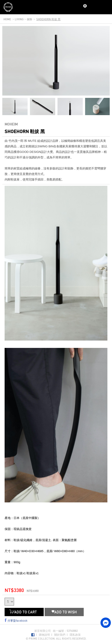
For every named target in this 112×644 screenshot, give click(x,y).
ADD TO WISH (64, 612)
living (19, 19)
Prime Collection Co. (8, 7)
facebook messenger (106, 623)
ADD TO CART (24, 612)
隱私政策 (75, 635)
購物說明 (44, 635)
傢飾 (29, 19)
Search (98, 7)
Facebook (33, 635)
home (7, 19)
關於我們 (60, 635)
